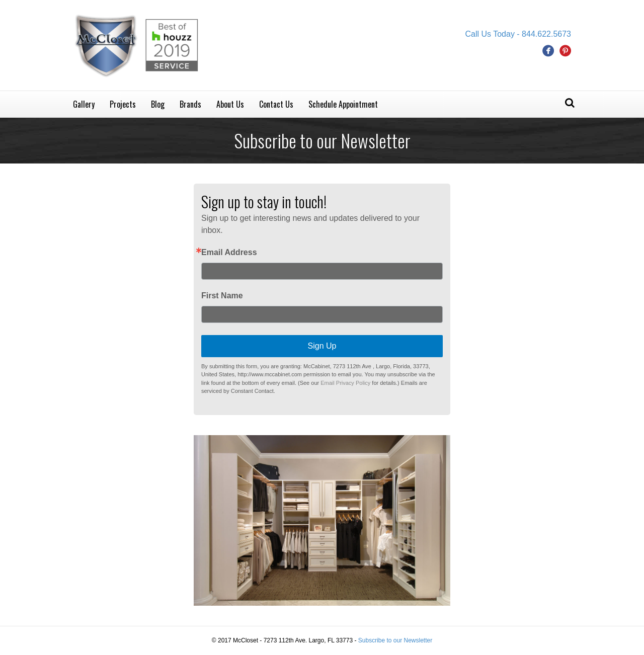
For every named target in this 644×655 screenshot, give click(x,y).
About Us (230, 104)
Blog (158, 104)
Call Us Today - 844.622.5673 (518, 34)
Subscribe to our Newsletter (395, 640)
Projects (123, 104)
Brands (190, 104)
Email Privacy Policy (345, 383)
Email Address (229, 253)
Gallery (84, 104)
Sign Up (322, 346)
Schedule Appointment (343, 104)
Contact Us (276, 104)
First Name (222, 296)
